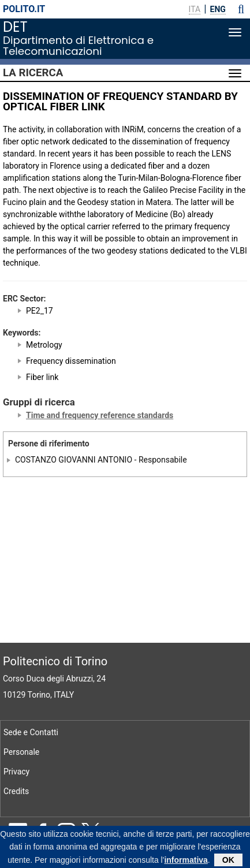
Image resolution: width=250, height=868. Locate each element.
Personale (21, 752)
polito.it (24, 9)
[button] (241, 9)
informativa (186, 861)
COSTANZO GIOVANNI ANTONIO (74, 460)
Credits (16, 791)
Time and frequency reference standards (100, 415)
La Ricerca (33, 73)
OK (228, 861)
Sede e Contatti (31, 732)
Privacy (16, 772)
